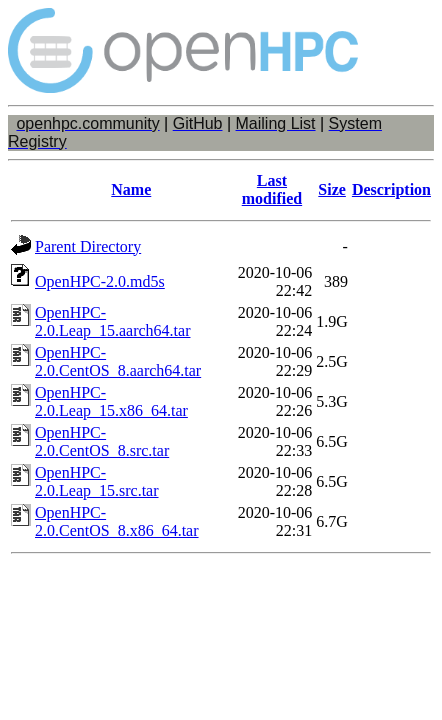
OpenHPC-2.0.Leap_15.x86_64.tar (111, 401)
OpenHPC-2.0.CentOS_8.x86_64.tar (117, 521)
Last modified (272, 189)
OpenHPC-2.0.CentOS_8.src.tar (102, 441)
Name (131, 189)
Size (332, 189)
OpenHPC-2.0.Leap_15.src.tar (97, 481)
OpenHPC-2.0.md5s (100, 281)
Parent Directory (88, 246)
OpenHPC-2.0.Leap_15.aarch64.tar (112, 321)
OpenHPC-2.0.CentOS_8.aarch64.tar (118, 361)
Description (391, 189)
